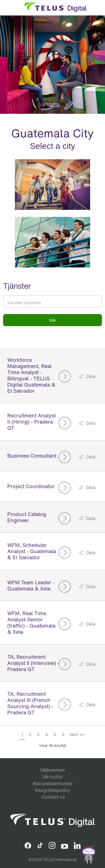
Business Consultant (32, 456)
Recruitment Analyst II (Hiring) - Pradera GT (32, 422)
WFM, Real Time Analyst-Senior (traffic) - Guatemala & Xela (31, 622)
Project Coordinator (31, 486)
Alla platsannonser (53, 783)
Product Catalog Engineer (27, 517)
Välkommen (53, 770)
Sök (53, 320)
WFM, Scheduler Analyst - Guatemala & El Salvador (32, 551)
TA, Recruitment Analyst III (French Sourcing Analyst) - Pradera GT (30, 703)
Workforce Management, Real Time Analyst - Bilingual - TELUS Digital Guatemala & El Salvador (31, 375)
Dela (90, 376)
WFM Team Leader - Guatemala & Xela (31, 585)
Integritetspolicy (53, 790)
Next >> (77, 734)
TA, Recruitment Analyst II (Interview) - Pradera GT (33, 663)
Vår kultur (53, 777)
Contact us (53, 797)
